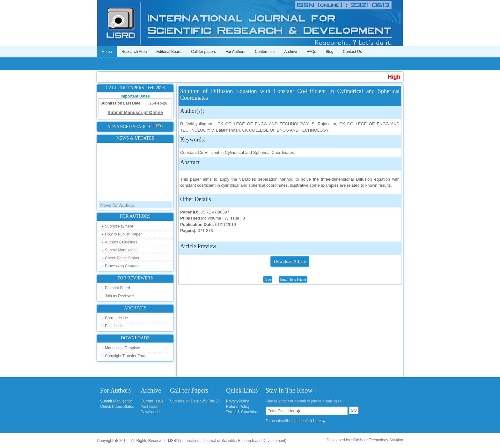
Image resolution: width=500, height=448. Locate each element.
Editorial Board (169, 52)
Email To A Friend (293, 279)
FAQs (311, 52)
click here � (315, 421)
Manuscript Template (123, 348)
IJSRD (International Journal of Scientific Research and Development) (227, 441)
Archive (290, 52)
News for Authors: (118, 206)
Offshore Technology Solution (378, 440)
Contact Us (352, 52)
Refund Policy (238, 407)
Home (107, 52)
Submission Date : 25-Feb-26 (195, 401)
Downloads (150, 412)
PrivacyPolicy (237, 401)
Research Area (134, 52)
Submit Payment (119, 226)
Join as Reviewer (119, 296)
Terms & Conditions (243, 412)
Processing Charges (122, 266)
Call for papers (203, 52)
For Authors (235, 52)
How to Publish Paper (123, 234)
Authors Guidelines (121, 242)
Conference (265, 52)
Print (268, 279)
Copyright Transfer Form (126, 356)
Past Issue (114, 326)
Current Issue (116, 318)
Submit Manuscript (121, 250)
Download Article (290, 261)
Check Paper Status (122, 258)
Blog (329, 52)
